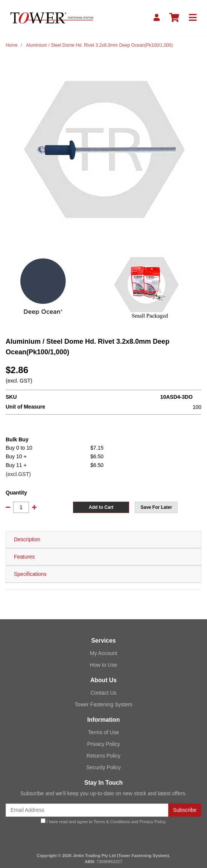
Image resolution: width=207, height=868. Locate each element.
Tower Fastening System (103, 704)
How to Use (103, 665)
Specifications (30, 574)
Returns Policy (103, 756)
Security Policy (103, 767)
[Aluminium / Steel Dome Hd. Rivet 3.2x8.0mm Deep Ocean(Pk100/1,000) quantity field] (21, 507)
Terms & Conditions (112, 822)
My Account (103, 653)
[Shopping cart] (174, 18)
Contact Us (103, 693)
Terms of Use (103, 732)
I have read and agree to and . (104, 821)
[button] (156, 507)
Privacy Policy (103, 744)
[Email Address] (87, 810)
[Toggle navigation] (193, 18)
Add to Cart (101, 507)
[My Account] (157, 18)
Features (24, 557)
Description (27, 539)
